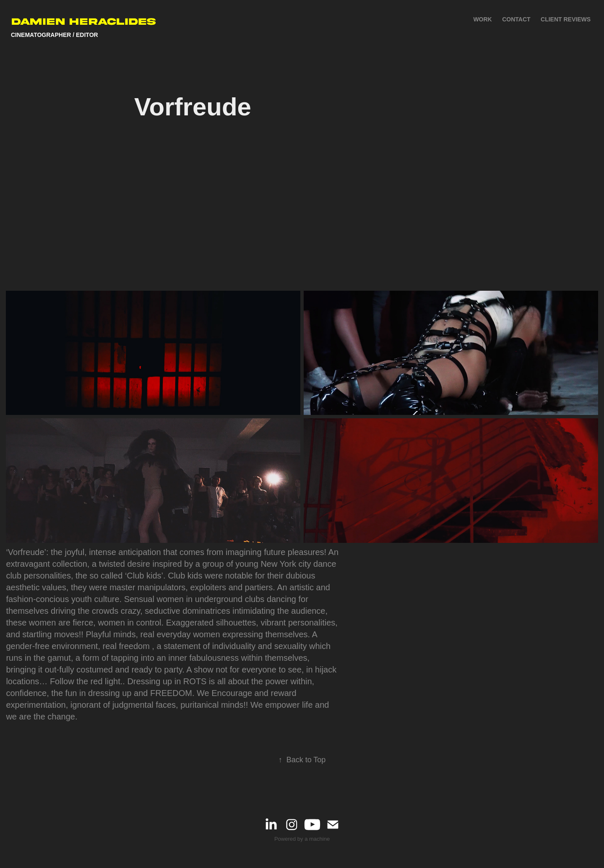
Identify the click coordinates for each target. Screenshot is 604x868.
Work (482, 19)
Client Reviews (566, 19)
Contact (516, 19)
